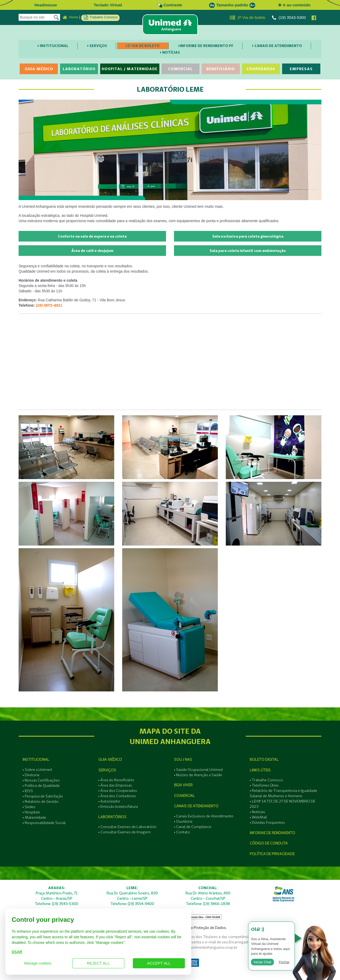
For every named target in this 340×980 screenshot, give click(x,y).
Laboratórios (79, 69)
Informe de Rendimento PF (206, 46)
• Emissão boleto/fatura (118, 806)
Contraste (170, 5)
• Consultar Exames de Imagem (124, 832)
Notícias (170, 52)
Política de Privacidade (272, 854)
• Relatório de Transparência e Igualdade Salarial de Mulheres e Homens (283, 793)
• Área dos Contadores (117, 796)
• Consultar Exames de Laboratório (127, 827)
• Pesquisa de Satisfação (43, 796)
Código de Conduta (269, 843)
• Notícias (257, 812)
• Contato (182, 832)
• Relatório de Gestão (41, 801)
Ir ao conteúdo (294, 5)
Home (70, 18)
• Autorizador (109, 801)
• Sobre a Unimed (37, 770)
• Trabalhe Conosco (266, 780)
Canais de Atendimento (277, 46)
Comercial (180, 69)
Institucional (53, 46)
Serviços (97, 46)
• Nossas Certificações (41, 780)
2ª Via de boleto (248, 18)
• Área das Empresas (115, 785)
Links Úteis (260, 770)
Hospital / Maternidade (130, 69)
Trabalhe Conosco (101, 18)
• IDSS (28, 791)
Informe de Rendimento (272, 833)
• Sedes (29, 807)
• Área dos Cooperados (118, 791)
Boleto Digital (264, 759)
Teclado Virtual (108, 5)
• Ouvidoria (183, 821)
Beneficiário (221, 69)
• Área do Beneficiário (116, 780)
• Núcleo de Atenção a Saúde (198, 775)
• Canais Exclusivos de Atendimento (204, 816)
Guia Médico (39, 69)
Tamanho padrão (232, 5)
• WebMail (258, 817)
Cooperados (261, 69)
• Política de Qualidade (41, 785)
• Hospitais (31, 812)
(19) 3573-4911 (49, 305)
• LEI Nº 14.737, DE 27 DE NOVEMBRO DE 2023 (282, 804)
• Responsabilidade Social (44, 823)
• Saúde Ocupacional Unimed (198, 770)
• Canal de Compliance (193, 827)
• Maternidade (34, 817)
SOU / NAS (183, 759)
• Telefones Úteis (264, 785)
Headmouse (46, 5)
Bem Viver (183, 785)
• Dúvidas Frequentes (267, 822)
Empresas (301, 69)
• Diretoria (31, 775)
